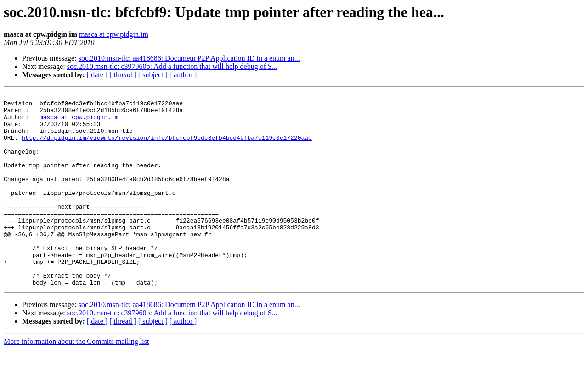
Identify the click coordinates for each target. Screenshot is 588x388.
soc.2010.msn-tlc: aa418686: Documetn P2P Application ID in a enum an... (189, 58)
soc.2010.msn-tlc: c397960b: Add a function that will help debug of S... (172, 66)
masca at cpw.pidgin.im (114, 34)
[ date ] (97, 75)
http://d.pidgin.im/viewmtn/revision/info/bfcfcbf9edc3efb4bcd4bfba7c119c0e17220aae (167, 147)
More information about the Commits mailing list (76, 380)
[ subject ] (153, 75)
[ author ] (183, 75)
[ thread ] (123, 75)
